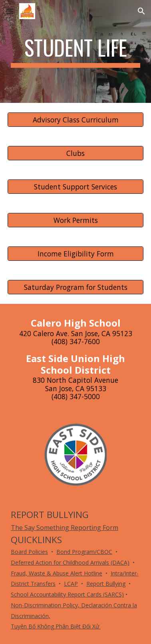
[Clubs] (75, 153)
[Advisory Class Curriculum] (75, 120)
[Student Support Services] (75, 187)
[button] (10, 11)
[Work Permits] (75, 220)
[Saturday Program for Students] (75, 287)
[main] (75, 51)
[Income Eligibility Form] (75, 254)
